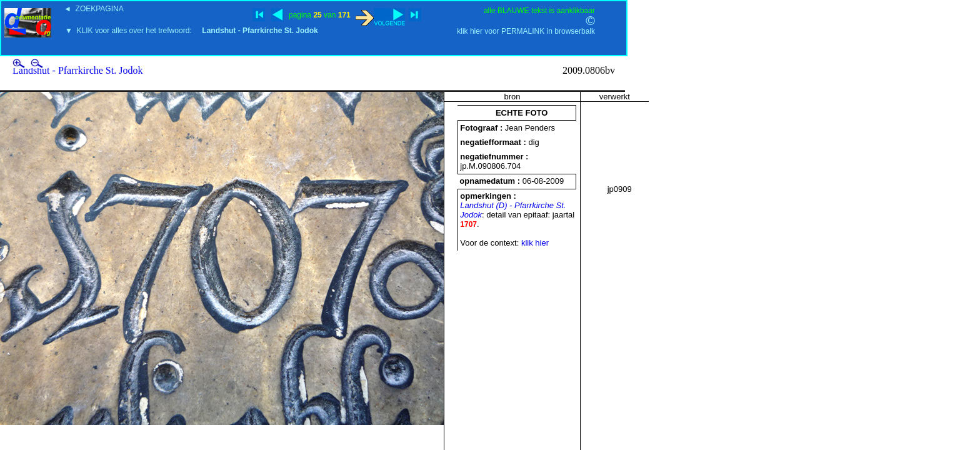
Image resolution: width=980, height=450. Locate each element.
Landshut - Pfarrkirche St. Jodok (77, 70)
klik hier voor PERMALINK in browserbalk (526, 31)
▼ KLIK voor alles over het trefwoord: (192, 31)
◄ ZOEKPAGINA (94, 9)
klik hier (535, 243)
